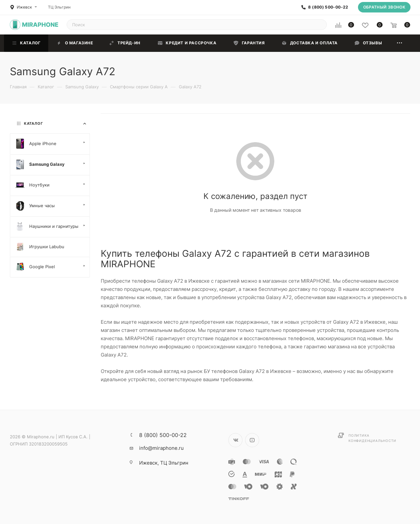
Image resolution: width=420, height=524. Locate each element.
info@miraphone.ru (161, 448)
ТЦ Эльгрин (59, 7)
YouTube (252, 440)
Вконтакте (235, 440)
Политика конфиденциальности (372, 438)
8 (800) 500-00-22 (328, 7)
